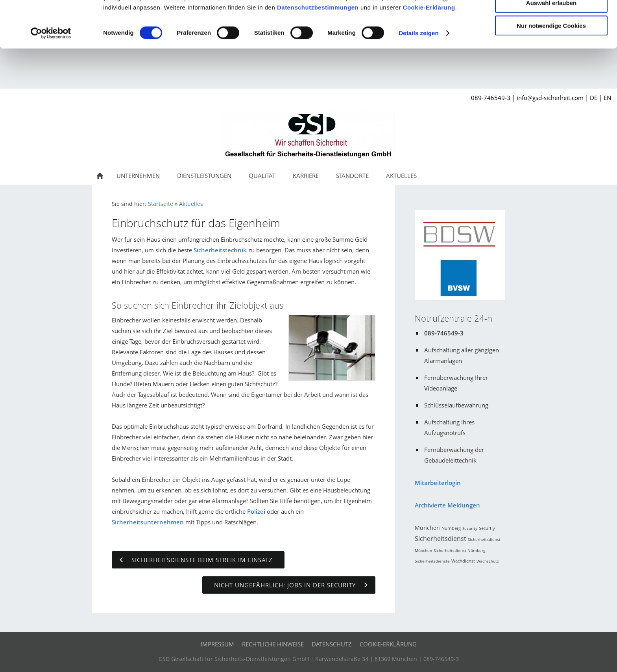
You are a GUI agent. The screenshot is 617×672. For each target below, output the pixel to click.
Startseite (161, 204)
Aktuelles (191, 204)
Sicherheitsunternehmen (148, 522)
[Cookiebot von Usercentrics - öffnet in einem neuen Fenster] (51, 73)
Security (470, 528)
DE (594, 98)
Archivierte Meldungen (447, 505)
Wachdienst (463, 561)
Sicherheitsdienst (441, 539)
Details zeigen (418, 73)
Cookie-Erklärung (429, 47)
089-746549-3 (491, 98)
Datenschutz (332, 644)
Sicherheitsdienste (432, 561)
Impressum (217, 644)
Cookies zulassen (551, 19)
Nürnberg (451, 528)
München (427, 528)
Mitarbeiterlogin (438, 483)
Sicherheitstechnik (220, 250)
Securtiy (487, 528)
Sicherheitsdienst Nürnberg (459, 550)
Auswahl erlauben (551, 43)
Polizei (256, 511)
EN (607, 98)
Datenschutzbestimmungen (318, 47)
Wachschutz (488, 561)
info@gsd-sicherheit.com (550, 98)
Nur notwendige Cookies (551, 66)
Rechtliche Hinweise (273, 644)
